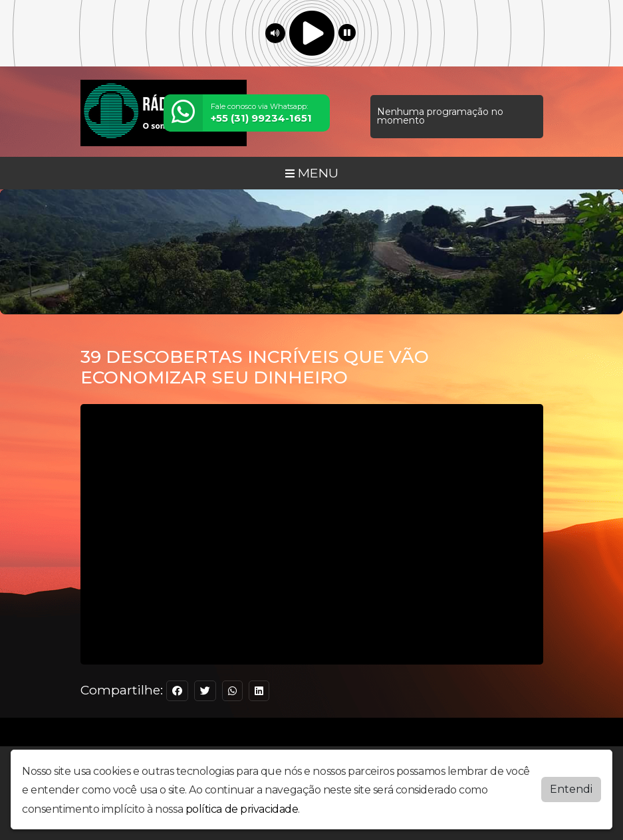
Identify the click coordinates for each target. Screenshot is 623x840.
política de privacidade (242, 809)
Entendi (571, 789)
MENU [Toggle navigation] (312, 173)
